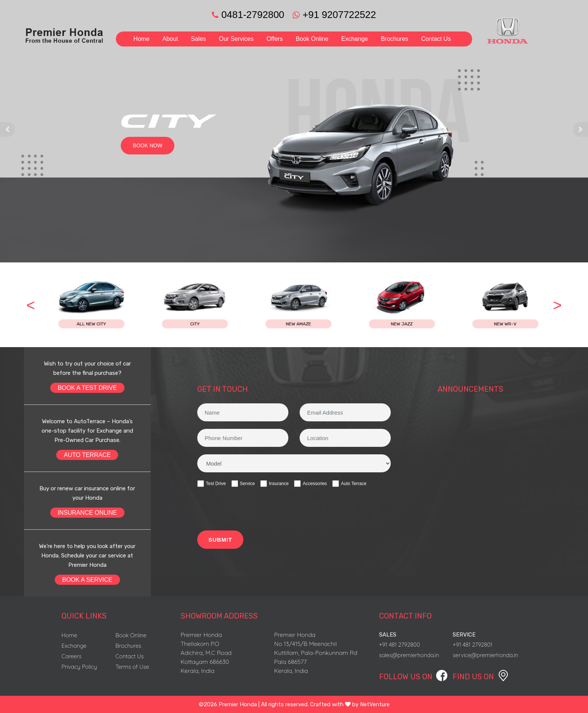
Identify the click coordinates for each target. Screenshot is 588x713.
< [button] (31, 305)
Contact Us (436, 39)
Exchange (355, 39)
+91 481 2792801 (472, 645)
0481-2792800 (248, 15)
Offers (275, 39)
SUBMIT (220, 540)
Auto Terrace (349, 484)
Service (243, 484)
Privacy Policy (79, 667)
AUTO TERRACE (87, 455)
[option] (115, 305)
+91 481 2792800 (400, 645)
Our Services (236, 39)
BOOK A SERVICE (87, 580)
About (170, 39)
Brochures (395, 39)
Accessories (310, 484)
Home (142, 39)
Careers (71, 656)
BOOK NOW (148, 145)
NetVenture (375, 704)
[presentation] (254, 510)
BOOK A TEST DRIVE (87, 388)
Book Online (312, 39)
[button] (7, 129)
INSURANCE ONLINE (87, 513)
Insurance (274, 484)
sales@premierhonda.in (409, 655)
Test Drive (211, 484)
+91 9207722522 (331, 15)
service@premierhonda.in (485, 655)
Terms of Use (132, 667)
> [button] (557, 305)
